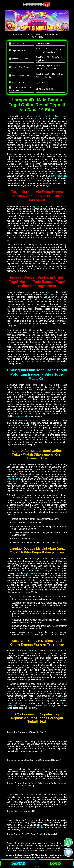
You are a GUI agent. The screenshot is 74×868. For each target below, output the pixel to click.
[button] (68, 852)
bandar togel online (47, 116)
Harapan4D (28, 855)
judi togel (43, 827)
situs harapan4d (59, 176)
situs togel (32, 651)
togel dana (21, 416)
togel (34, 207)
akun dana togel (32, 573)
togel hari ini (51, 294)
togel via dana (14, 479)
